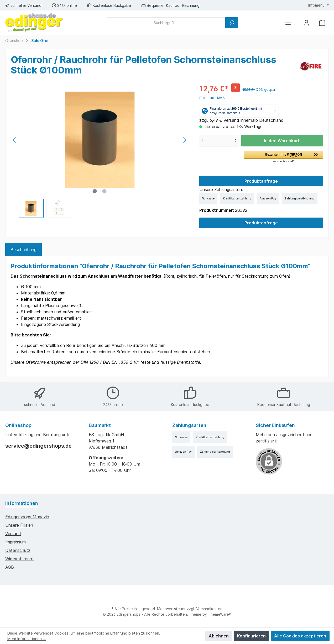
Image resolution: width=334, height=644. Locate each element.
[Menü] (288, 23)
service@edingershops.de (38, 446)
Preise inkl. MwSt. (213, 98)
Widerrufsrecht (20, 559)
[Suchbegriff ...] (166, 23)
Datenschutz (18, 550)
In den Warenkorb (282, 141)
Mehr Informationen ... (27, 639)
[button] (284, 157)
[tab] (24, 250)
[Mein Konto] (306, 23)
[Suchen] (232, 23)
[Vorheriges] (15, 140)
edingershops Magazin (27, 517)
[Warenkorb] (322, 23)
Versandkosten (209, 609)
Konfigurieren (251, 636)
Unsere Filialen (19, 525)
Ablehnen (219, 636)
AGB (10, 567)
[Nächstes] (185, 140)
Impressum (15, 542)
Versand (13, 534)
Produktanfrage (261, 181)
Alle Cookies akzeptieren (300, 636)
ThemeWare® (220, 614)
